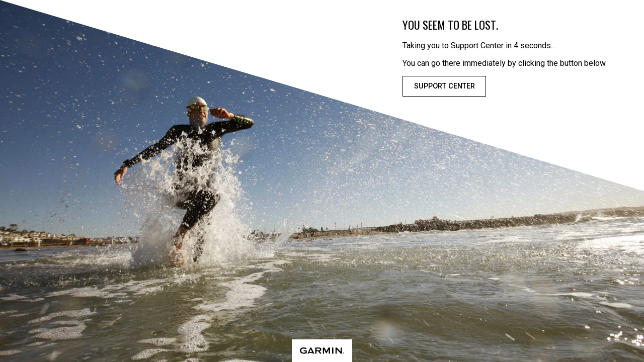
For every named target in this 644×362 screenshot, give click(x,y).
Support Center (445, 86)
